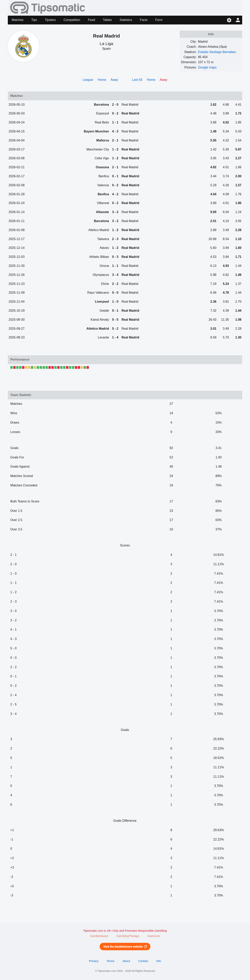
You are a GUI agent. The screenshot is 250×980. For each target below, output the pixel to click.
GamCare (154, 936)
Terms (110, 961)
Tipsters (50, 20)
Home (102, 80)
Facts (144, 20)
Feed (91, 20)
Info (159, 961)
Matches (18, 20)
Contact (143, 961)
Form (159, 20)
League (88, 80)
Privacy (94, 961)
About (126, 961)
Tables (107, 20)
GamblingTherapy (128, 936)
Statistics (126, 20)
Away (114, 80)
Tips (34, 20)
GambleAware (99, 936)
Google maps (207, 67)
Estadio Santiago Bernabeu (217, 52)
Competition (72, 20)
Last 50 (137, 80)
